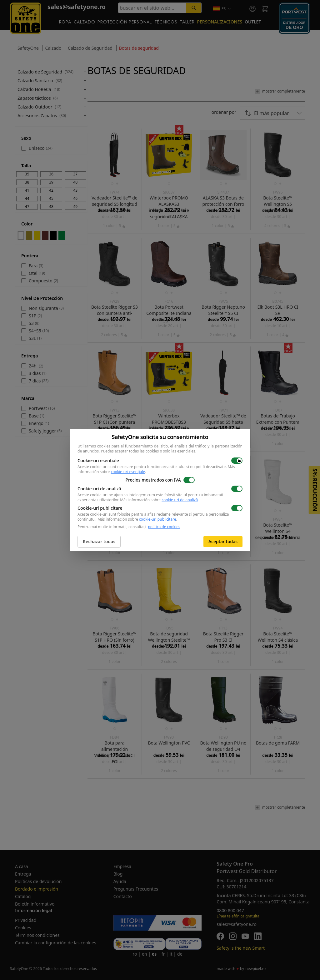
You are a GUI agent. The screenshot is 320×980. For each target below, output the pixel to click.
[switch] (237, 461)
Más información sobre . (159, 500)
